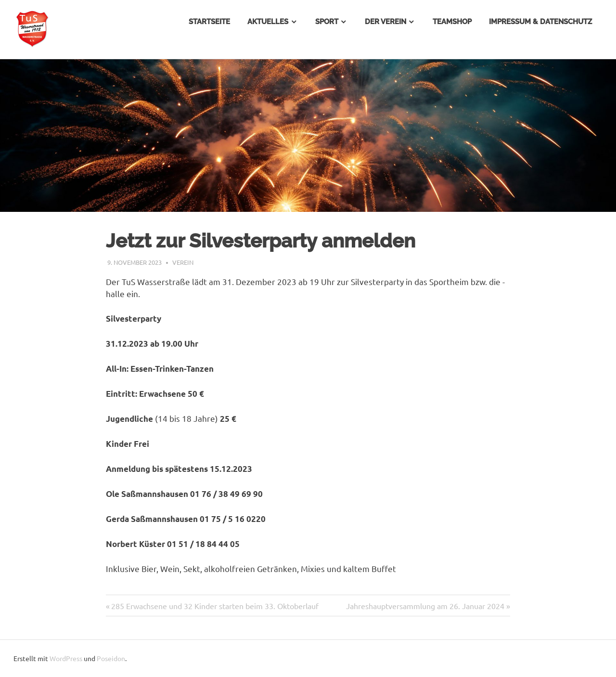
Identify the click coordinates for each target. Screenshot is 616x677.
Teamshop (452, 22)
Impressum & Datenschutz (540, 22)
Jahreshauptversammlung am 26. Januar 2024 (425, 606)
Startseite (209, 22)
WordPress (66, 658)
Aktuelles (268, 22)
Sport (327, 22)
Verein (183, 262)
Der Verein (385, 22)
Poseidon (111, 658)
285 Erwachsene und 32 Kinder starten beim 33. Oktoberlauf (215, 606)
